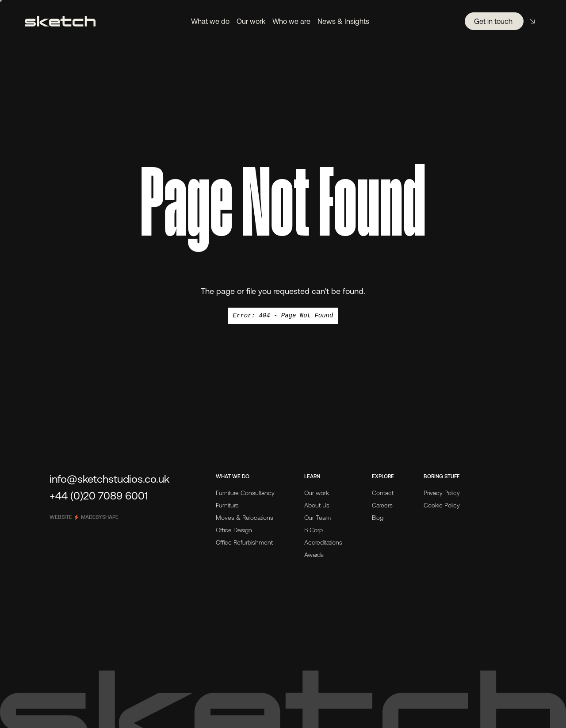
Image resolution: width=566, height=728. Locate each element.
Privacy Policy (442, 493)
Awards (314, 555)
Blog (378, 518)
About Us (317, 505)
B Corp (314, 530)
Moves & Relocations (245, 518)
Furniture (227, 505)
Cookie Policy (442, 505)
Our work (317, 493)
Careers (382, 505)
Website (84, 517)
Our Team (317, 518)
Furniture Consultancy (245, 493)
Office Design (234, 530)
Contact (383, 493)
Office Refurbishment (244, 542)
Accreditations (323, 542)
